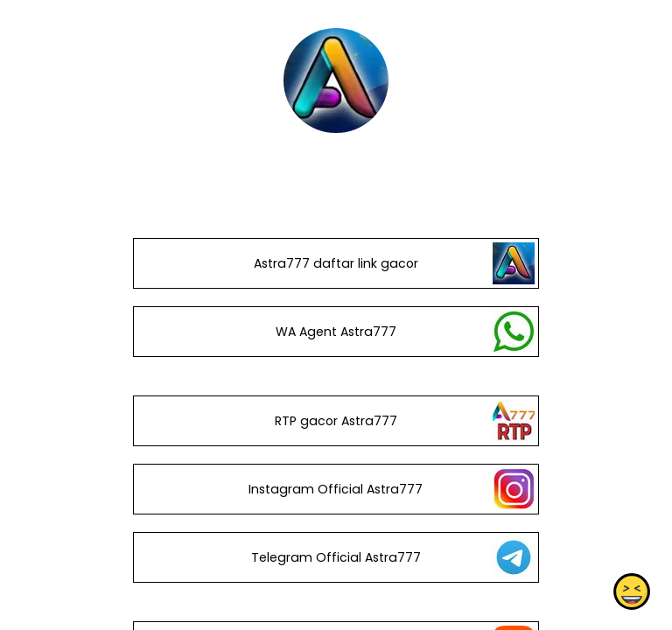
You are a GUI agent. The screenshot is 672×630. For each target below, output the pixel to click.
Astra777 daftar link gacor (336, 263)
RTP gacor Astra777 (336, 421)
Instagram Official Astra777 (336, 489)
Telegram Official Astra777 (336, 557)
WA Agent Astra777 (336, 332)
